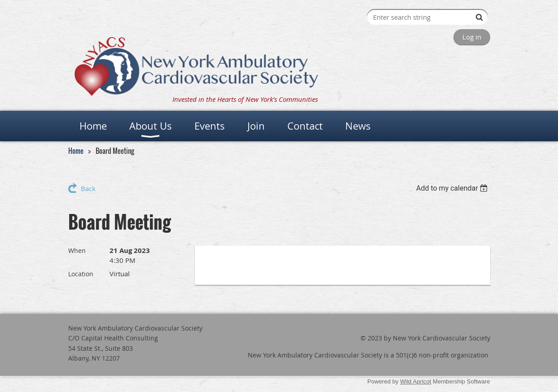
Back (88, 188)
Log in (472, 37)
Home (76, 151)
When (77, 250)
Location (81, 274)
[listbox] (453, 188)
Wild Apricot (415, 381)
